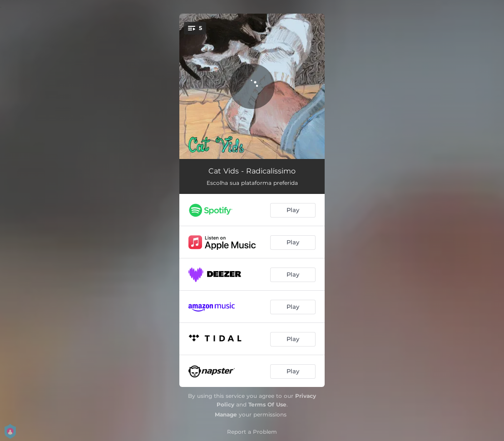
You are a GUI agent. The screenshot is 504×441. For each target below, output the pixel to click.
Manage (226, 414)
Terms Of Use (267, 404)
